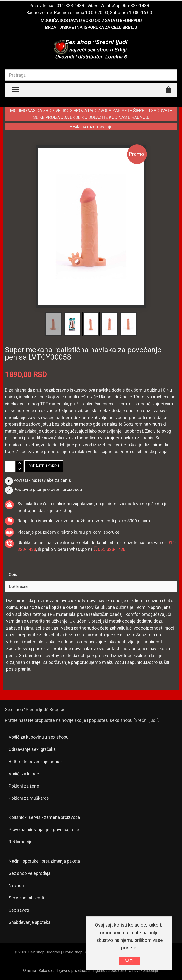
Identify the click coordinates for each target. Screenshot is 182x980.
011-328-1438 (70, 6)
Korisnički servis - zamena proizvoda (44, 817)
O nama (30, 971)
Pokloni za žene (24, 786)
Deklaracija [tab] (18, 586)
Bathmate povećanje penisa (36, 762)
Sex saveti (19, 910)
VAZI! (129, 961)
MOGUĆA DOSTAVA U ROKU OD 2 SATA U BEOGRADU (91, 21)
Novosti (16, 886)
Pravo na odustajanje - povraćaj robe (44, 830)
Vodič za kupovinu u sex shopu (39, 737)
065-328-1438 (135, 6)
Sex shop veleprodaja (30, 873)
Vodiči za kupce (24, 774)
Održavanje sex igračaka (32, 749)
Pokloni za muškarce (29, 798)
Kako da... (47, 971)
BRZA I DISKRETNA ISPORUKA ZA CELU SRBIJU (91, 27)
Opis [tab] (13, 575)
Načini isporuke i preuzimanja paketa (44, 861)
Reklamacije (21, 842)
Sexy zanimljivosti (26, 898)
